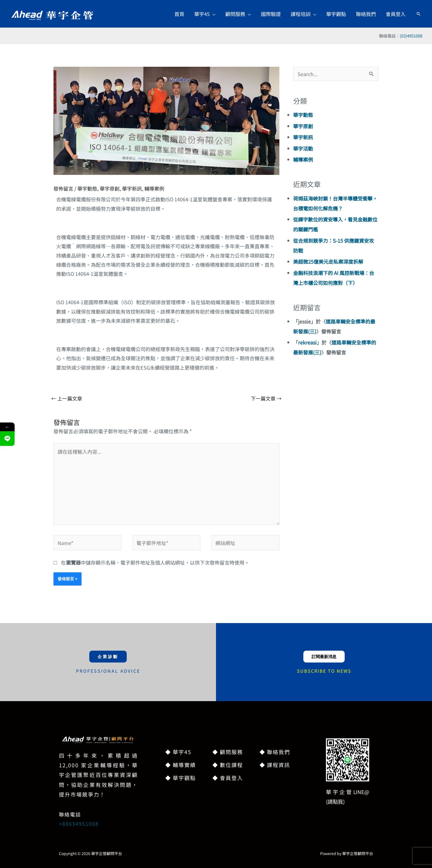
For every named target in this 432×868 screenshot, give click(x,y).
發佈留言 (63, 188)
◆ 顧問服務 (228, 752)
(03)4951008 (411, 36)
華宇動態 (87, 188)
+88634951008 (79, 824)
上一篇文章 (67, 398)
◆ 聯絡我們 (275, 752)
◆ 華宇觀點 (181, 778)
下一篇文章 (266, 398)
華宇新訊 (132, 188)
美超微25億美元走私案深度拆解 (328, 261)
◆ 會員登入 (228, 778)
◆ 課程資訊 (275, 765)
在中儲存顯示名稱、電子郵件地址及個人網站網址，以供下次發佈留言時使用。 (155, 562)
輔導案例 (154, 188)
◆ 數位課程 (228, 765)
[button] (205, 14)
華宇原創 (110, 188)
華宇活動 (303, 148)
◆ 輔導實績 (181, 765)
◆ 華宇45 (178, 752)
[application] (213, 14)
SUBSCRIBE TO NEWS (324, 671)
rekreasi (307, 342)
